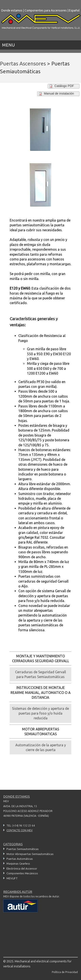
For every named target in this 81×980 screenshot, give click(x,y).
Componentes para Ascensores (46, 10)
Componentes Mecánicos (22, 873)
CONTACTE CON (20, 830)
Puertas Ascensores (23, 64)
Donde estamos (12, 10)
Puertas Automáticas (20, 859)
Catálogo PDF (64, 86)
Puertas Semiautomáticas (23, 849)
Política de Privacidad (65, 972)
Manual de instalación (59, 93)
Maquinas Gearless (18, 863)
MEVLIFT (12, 878)
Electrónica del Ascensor (22, 868)
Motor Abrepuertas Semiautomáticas (30, 854)
